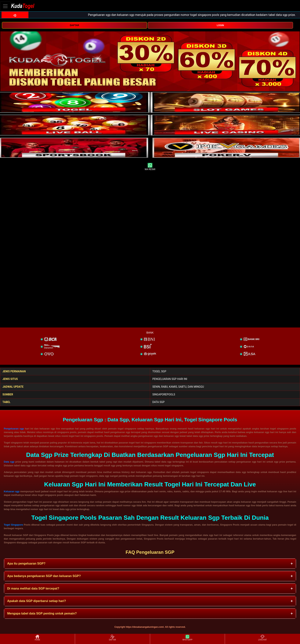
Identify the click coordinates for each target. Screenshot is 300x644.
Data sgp (9, 462)
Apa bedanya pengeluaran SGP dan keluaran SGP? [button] (44, 576)
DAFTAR (74, 25)
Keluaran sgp (12, 491)
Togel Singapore (13, 525)
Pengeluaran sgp (14, 429)
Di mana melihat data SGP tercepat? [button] (33, 588)
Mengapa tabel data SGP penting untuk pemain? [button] (42, 613)
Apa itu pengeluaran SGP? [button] (26, 563)
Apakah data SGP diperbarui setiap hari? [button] (37, 601)
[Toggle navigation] (5, 6)
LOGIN (220, 25)
